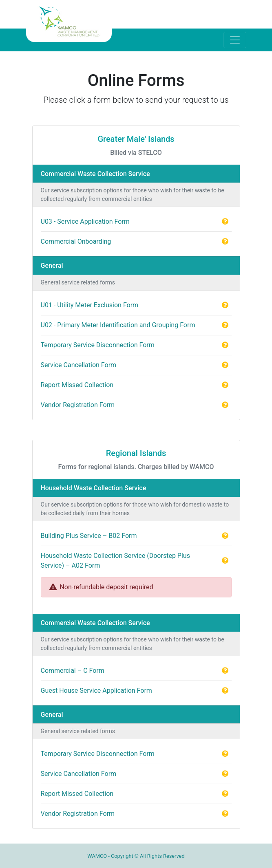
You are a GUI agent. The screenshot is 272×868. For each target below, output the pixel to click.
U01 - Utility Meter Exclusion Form (90, 305)
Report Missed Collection (77, 385)
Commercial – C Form (73, 671)
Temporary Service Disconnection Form (98, 345)
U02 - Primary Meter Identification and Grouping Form (118, 325)
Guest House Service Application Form (96, 691)
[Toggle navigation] (235, 40)
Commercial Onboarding (76, 241)
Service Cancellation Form (79, 365)
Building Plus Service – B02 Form (89, 536)
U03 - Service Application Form (85, 221)
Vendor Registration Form (78, 405)
